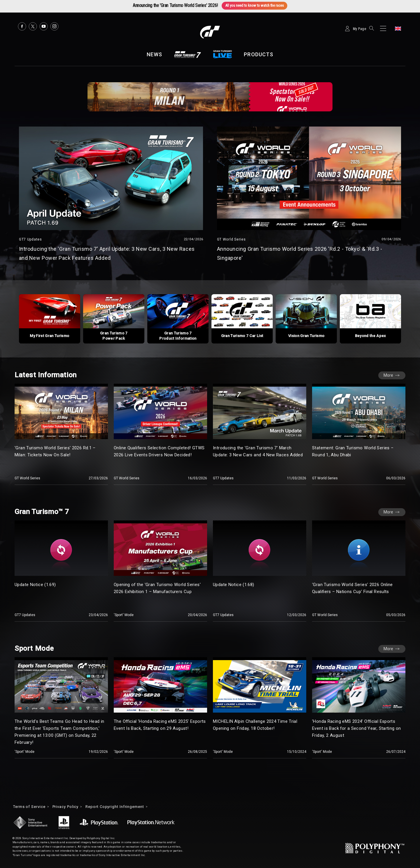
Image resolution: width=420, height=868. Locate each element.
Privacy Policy (71, 805)
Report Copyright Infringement (125, 805)
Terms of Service (31, 805)
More (388, 390)
